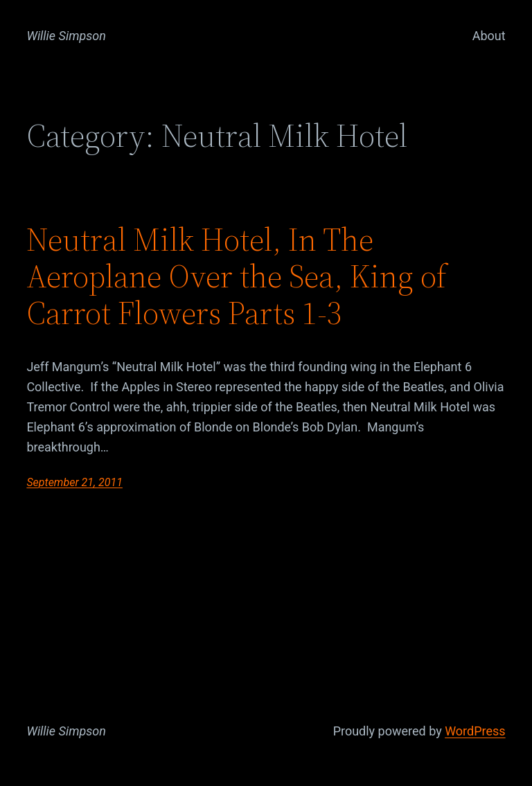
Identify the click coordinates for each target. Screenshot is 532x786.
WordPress (475, 731)
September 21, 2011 (74, 482)
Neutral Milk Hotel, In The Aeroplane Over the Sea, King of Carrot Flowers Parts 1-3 (237, 276)
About (489, 36)
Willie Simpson (66, 36)
